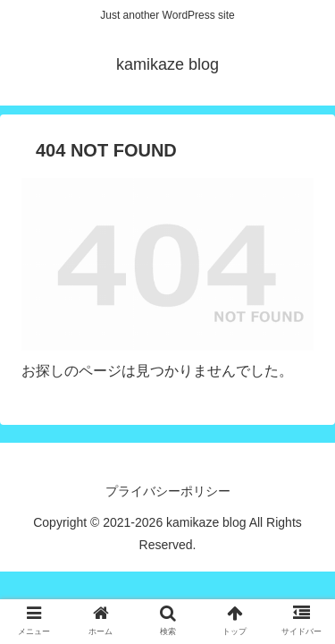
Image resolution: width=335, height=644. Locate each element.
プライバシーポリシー (168, 491)
